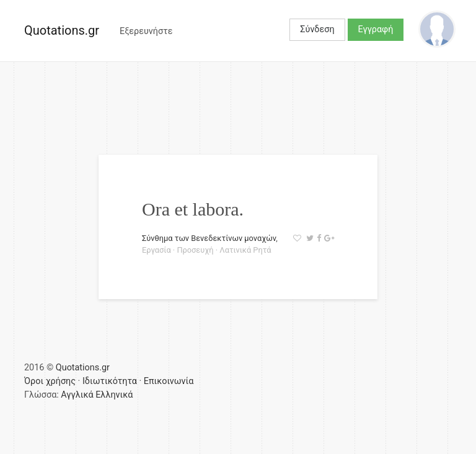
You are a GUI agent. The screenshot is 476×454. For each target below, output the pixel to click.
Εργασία (156, 250)
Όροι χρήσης (50, 381)
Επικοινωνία (169, 381)
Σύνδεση (317, 29)
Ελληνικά (114, 395)
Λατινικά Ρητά (245, 250)
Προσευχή (195, 250)
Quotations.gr (62, 30)
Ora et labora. (193, 209)
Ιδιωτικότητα (110, 381)
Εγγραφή (376, 29)
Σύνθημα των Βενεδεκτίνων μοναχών (209, 238)
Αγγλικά (77, 395)
